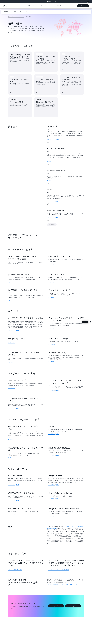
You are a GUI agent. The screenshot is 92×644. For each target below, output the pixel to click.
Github (17, 260)
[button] (22, 6)
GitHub (17, 308)
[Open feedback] (91, 322)
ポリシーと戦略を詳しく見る (15, 547)
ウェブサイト (50, 162)
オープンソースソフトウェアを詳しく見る (59, 547)
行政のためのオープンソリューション (16, 17)
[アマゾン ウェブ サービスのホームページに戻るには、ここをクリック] (5, 7)
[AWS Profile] (88, 2)
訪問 (48, 142)
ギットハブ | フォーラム (53, 139)
